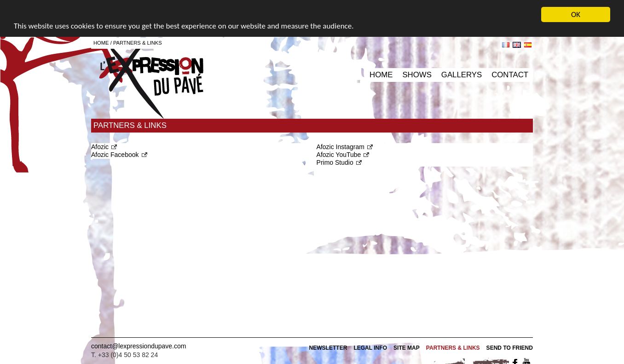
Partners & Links (138, 43)
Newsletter (328, 348)
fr (506, 45)
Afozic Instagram (341, 146)
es (528, 45)
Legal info (370, 348)
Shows (417, 75)
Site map (407, 348)
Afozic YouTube (339, 155)
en (517, 45)
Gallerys (462, 75)
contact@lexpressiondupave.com (139, 346)
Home (381, 75)
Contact (510, 75)
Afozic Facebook (115, 155)
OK (576, 14)
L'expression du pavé (152, 81)
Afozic (100, 146)
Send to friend (510, 348)
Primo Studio (335, 162)
